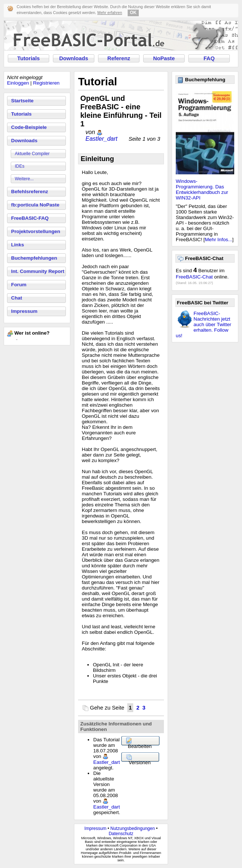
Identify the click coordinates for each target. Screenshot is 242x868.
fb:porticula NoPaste (35, 205)
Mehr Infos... (219, 240)
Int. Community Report (38, 271)
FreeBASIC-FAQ (30, 218)
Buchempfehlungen (34, 258)
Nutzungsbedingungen (132, 828)
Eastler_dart (101, 139)
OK (133, 13)
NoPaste (164, 58)
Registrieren (46, 83)
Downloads (74, 58)
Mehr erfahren (110, 13)
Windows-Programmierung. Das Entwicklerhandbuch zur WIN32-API (202, 189)
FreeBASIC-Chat (194, 277)
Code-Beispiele (29, 127)
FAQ (209, 58)
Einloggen (18, 83)
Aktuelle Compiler (32, 154)
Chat (17, 298)
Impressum (24, 311)
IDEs (20, 166)
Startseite (22, 101)
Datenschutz (121, 834)
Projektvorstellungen (36, 231)
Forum (19, 285)
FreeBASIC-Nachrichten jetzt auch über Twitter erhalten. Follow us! (204, 324)
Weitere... (24, 179)
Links (18, 245)
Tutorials (29, 58)
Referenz (119, 58)
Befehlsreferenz (30, 192)
